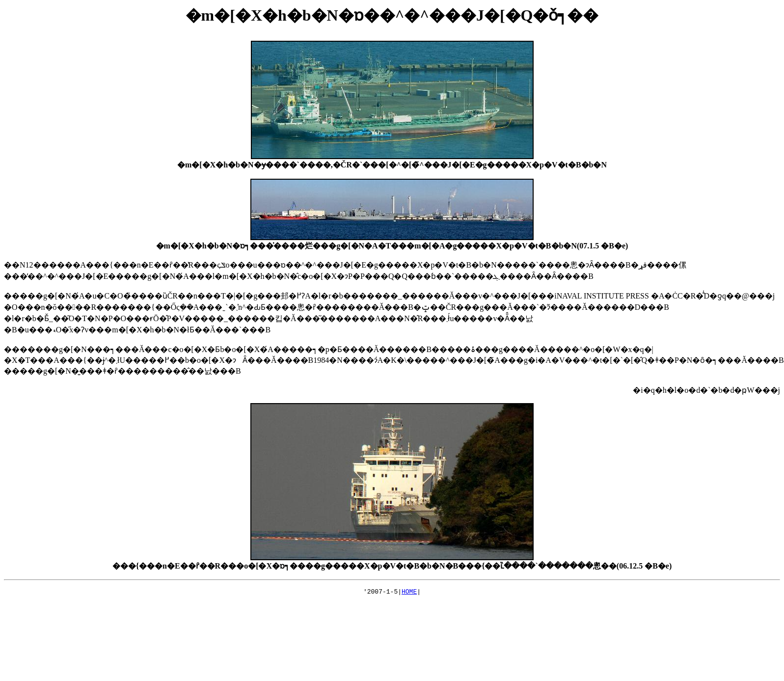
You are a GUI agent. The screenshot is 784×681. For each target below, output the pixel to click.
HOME (409, 593)
